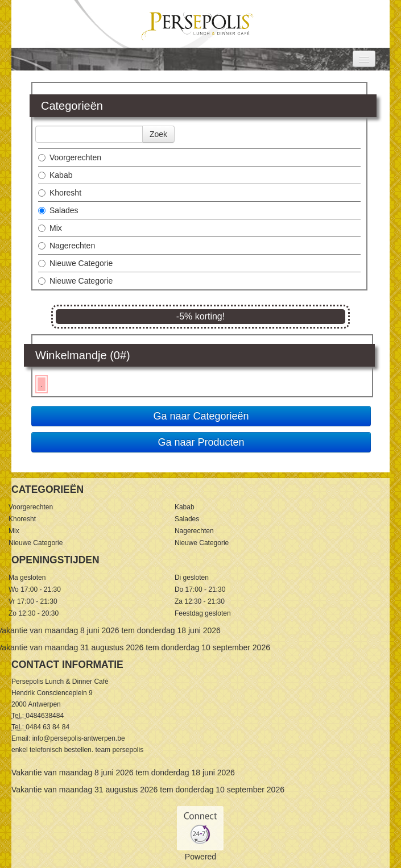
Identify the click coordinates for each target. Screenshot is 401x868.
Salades (58, 210)
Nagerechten (67, 246)
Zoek (158, 134)
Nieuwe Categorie (75, 263)
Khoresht (60, 193)
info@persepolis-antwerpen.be (79, 738)
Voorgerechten (70, 157)
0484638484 (45, 716)
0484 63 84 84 (47, 727)
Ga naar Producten (201, 442)
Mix (50, 228)
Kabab (55, 175)
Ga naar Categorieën (201, 416)
